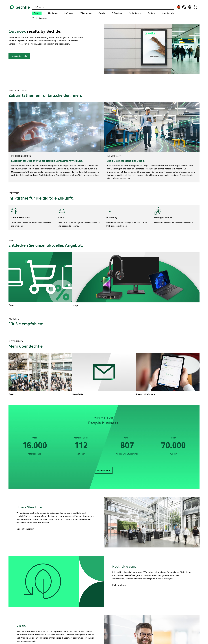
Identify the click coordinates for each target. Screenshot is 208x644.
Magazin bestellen (19, 56)
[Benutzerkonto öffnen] (190, 7)
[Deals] (37, 13)
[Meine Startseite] (33, 18)
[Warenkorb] (195, 7)
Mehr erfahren (104, 471)
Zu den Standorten (25, 529)
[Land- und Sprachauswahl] (179, 7)
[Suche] (106, 7)
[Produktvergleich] (184, 7)
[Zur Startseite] (20, 13)
